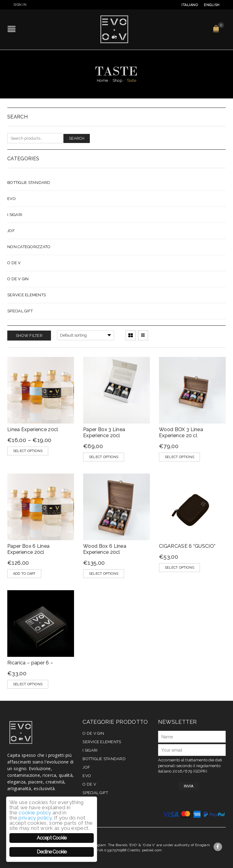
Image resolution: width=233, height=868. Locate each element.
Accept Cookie (52, 838)
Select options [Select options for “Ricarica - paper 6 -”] (28, 684)
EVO (12, 199)
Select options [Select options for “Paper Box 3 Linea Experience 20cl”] (104, 457)
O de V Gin (18, 279)
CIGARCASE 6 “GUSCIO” (187, 546)
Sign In (20, 5)
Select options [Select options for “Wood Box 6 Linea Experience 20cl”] (104, 574)
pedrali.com (152, 850)
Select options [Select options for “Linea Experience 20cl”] (28, 451)
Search (77, 138)
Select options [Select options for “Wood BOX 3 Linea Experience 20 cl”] (179, 457)
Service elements (27, 295)
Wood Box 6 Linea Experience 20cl (105, 549)
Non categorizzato (29, 247)
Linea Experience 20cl (33, 429)
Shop (117, 80)
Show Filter (29, 336)
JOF (11, 231)
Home (102, 80)
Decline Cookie (52, 852)
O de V (14, 263)
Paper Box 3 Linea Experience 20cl (104, 432)
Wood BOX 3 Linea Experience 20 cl (181, 432)
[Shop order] (86, 335)
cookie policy (35, 813)
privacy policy (35, 818)
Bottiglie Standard (29, 183)
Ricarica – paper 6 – (30, 663)
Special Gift (20, 311)
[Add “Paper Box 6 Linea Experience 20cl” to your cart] (24, 574)
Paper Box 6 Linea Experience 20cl (28, 549)
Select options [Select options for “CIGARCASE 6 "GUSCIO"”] (179, 568)
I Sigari (15, 215)
